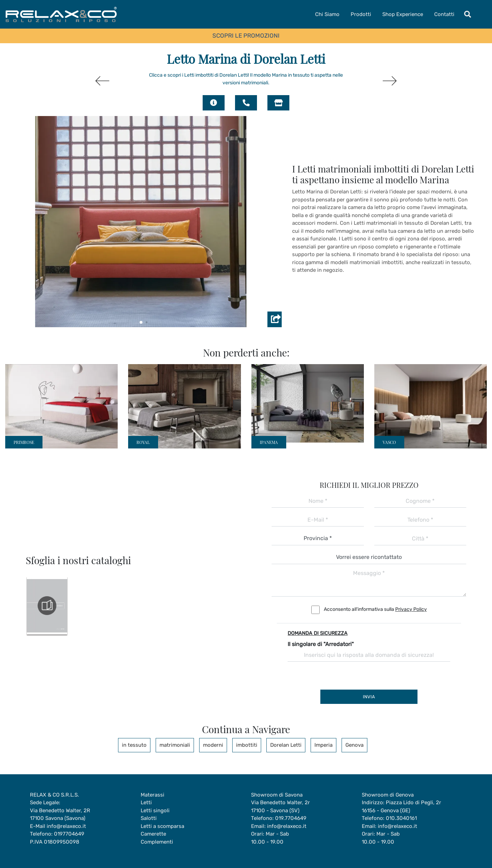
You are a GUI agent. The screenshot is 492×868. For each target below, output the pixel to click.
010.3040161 (401, 818)
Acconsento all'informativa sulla (375, 609)
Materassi (153, 795)
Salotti (149, 818)
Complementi (157, 842)
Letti (146, 802)
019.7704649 (291, 818)
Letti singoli (155, 811)
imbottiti (247, 745)
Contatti (444, 14)
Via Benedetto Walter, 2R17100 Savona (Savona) (60, 815)
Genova (354, 745)
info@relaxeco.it (66, 826)
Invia (369, 697)
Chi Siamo (327, 14)
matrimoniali (175, 745)
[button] (141, 322)
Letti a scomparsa (162, 826)
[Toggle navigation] (468, 14)
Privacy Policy (411, 609)
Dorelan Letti (286, 745)
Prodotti (361, 14)
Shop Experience (403, 14)
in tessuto (134, 745)
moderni (213, 745)
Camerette (153, 834)
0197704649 (69, 834)
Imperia (323, 745)
